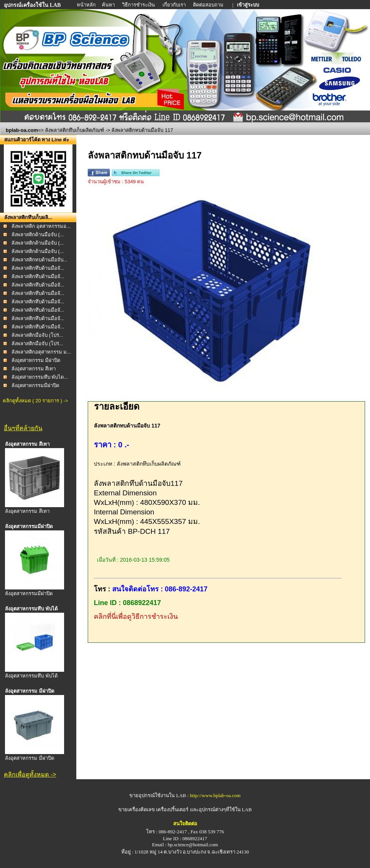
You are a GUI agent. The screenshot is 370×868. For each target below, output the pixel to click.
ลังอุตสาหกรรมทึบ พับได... (40, 377)
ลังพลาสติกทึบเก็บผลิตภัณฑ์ (75, 130)
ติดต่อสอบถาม (209, 5)
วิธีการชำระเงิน (139, 5)
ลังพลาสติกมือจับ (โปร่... (37, 335)
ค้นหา (108, 5)
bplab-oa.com (22, 130)
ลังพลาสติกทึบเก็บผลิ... (28, 217)
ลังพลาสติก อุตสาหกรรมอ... (41, 226)
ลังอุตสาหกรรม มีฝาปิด (36, 360)
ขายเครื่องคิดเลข (137, 810)
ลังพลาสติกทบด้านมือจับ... (39, 260)
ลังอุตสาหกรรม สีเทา (34, 369)
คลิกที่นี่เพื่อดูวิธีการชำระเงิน (136, 617)
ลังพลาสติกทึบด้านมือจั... (38, 268)
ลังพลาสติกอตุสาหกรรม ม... (41, 352)
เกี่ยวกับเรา (175, 5)
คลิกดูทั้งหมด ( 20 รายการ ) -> (35, 401)
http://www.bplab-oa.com (215, 795)
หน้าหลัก (87, 5)
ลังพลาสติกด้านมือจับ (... (38, 235)
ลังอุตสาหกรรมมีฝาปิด (35, 385)
